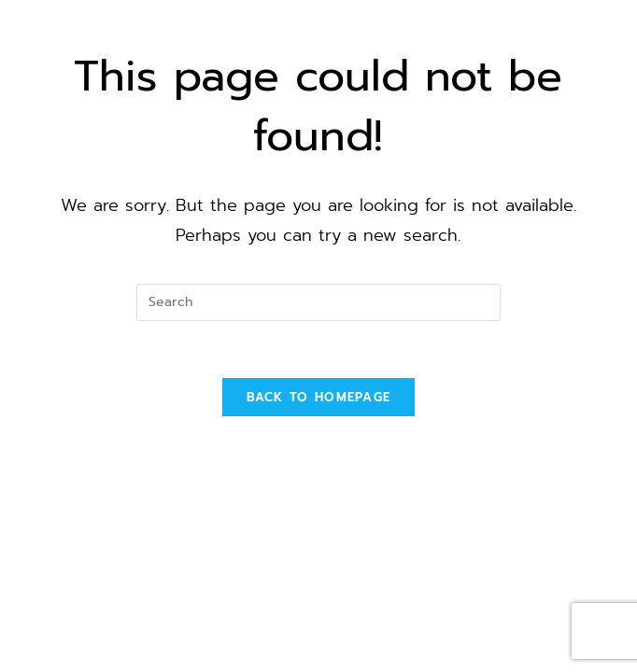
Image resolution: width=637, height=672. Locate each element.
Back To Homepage (319, 397)
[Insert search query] (318, 302)
